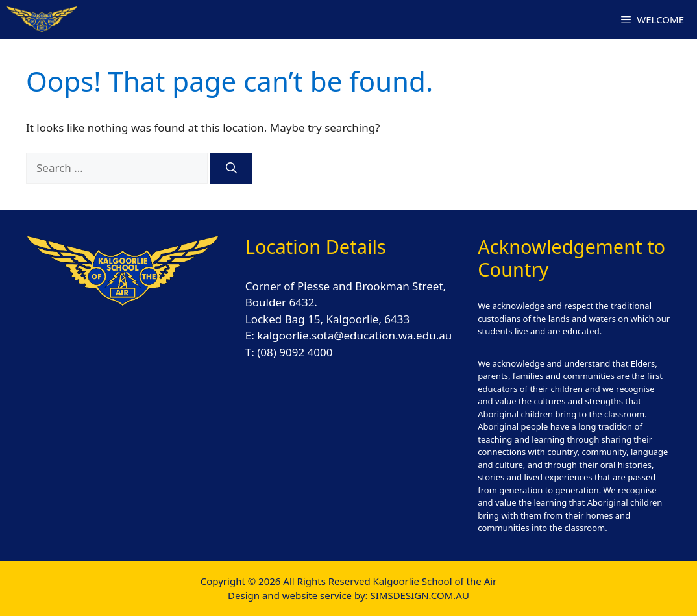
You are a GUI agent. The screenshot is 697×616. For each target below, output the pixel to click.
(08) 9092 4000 (295, 352)
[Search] (231, 168)
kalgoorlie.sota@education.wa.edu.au (354, 335)
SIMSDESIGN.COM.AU (419, 595)
